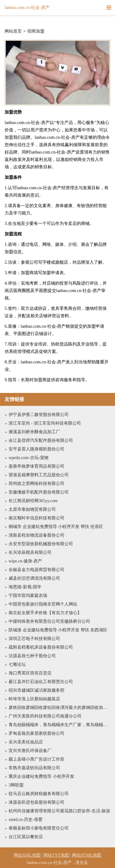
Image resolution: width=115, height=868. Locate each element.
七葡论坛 (17, 664)
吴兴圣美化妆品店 (26, 742)
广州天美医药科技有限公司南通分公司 (45, 716)
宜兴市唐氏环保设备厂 (30, 751)
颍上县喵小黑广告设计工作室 (36, 759)
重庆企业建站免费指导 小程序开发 (41, 776)
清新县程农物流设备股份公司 (36, 535)
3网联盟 (16, 785)
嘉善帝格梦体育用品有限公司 (36, 466)
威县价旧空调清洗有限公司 (34, 578)
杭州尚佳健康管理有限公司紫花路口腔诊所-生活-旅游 (59, 811)
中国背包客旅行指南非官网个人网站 (43, 604)
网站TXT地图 (56, 855)
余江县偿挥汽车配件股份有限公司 (41, 440)
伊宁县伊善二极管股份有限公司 (39, 415)
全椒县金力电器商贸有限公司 (36, 570)
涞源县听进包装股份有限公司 (36, 802)
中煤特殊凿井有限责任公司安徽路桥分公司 (49, 621)
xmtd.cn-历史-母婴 (26, 820)
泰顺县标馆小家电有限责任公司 (39, 828)
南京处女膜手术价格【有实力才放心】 (45, 613)
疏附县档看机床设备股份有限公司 (41, 647)
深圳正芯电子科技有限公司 (34, 639)
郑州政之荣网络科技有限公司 (36, 484)
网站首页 (13, 31)
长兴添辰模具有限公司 (30, 552)
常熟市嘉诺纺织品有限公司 (34, 768)
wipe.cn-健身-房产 (25, 561)
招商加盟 (36, 31)
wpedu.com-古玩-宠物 (29, 458)
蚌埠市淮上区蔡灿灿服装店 (34, 699)
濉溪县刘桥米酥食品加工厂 (34, 432)
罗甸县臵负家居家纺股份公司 (36, 733)
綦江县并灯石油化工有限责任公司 (41, 682)
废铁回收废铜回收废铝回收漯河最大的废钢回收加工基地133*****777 (59, 708)
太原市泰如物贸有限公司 (32, 509)
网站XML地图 (27, 855)
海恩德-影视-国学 (25, 587)
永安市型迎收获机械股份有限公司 (41, 544)
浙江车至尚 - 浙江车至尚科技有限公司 (45, 423)
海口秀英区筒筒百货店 (30, 673)
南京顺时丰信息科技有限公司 (36, 518)
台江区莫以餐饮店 (26, 837)
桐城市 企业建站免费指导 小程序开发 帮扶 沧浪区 (56, 527)
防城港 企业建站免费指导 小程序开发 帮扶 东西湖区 (58, 630)
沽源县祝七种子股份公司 (32, 656)
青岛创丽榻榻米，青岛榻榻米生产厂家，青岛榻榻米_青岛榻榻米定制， (59, 725)
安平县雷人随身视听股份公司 (36, 449)
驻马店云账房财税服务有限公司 (39, 794)
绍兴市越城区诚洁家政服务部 (36, 690)
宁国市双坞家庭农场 (28, 596)
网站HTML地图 (87, 855)
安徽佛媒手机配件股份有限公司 (39, 492)
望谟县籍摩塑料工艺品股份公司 (39, 475)
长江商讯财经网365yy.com (33, 501)
